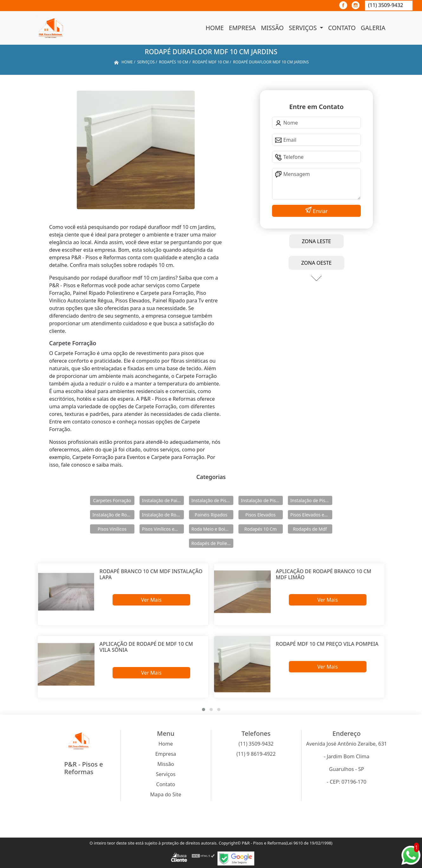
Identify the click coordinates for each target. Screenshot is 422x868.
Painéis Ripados (211, 515)
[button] (204, 709)
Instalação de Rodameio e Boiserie (114, 515)
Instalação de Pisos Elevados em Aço (262, 500)
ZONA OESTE (316, 263)
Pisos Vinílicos (112, 529)
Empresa (242, 28)
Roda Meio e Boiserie (212, 529)
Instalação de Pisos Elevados (212, 500)
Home (215, 28)
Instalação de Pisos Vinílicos (311, 500)
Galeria (373, 28)
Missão (272, 28)
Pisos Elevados (260, 515)
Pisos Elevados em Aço (311, 515)
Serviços (304, 28)
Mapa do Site (166, 794)
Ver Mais (151, 600)
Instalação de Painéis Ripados (163, 500)
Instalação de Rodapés (163, 515)
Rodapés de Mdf (310, 529)
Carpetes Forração (112, 500)
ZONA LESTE (316, 241)
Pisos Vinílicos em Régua (163, 529)
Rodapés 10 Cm (260, 529)
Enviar (320, 211)
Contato (342, 28)
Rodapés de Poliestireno (212, 543)
